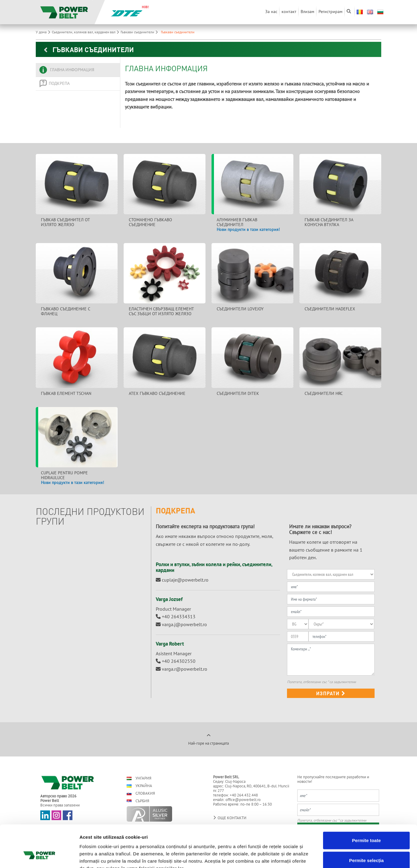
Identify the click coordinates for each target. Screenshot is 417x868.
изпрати (331, 693)
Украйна (139, 786)
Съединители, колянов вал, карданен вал (86, 32)
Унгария (139, 778)
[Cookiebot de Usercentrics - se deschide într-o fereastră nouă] (39, 856)
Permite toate (366, 804)
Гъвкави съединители (140, 32)
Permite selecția (366, 824)
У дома (44, 32)
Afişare (303, 856)
